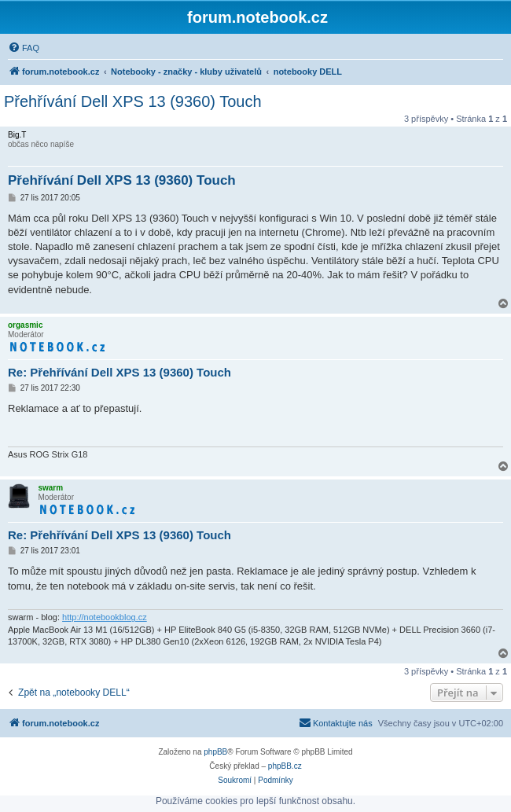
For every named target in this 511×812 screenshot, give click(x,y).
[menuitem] (24, 48)
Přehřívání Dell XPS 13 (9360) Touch (133, 101)
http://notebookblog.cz (105, 617)
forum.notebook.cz (257, 17)
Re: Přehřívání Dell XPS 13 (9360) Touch (119, 372)
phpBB (215, 752)
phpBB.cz (285, 766)
